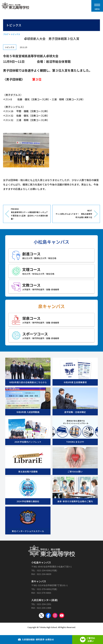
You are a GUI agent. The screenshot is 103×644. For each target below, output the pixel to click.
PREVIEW (30, 214)
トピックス (15, 34)
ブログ (6, 34)
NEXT (73, 214)
